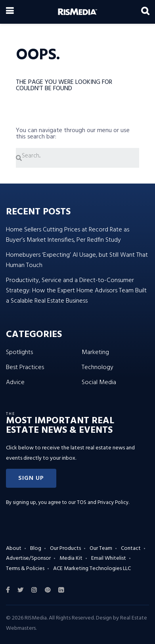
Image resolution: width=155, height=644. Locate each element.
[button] (31, 478)
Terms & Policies (25, 569)
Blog (36, 548)
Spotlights (19, 352)
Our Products (65, 548)
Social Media (99, 383)
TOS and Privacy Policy (103, 503)
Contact (131, 548)
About (14, 548)
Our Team (101, 548)
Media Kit (71, 558)
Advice (15, 383)
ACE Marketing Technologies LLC (92, 569)
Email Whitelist (109, 558)
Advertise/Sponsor (28, 558)
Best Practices (25, 367)
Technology (98, 367)
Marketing (95, 352)
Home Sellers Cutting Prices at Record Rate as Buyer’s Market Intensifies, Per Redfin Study (68, 235)
